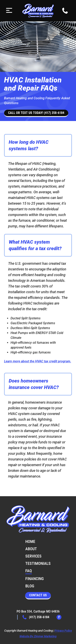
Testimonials (38, 563)
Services (33, 556)
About (31, 549)
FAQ (29, 571)
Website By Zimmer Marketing (38, 636)
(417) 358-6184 (36, 617)
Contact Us (38, 595)
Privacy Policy (63, 631)
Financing (35, 579)
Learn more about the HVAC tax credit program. (38, 361)
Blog (30, 586)
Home (30, 541)
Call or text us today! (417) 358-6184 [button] (36, 113)
